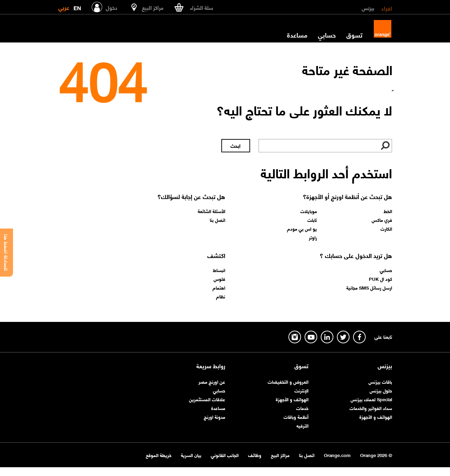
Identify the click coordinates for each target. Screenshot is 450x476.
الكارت (386, 229)
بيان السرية (191, 455)
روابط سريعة (211, 366)
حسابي (327, 35)
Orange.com (337, 455)
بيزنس (368, 8)
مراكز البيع (280, 455)
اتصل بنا (217, 220)
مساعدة (297, 35)
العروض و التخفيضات (288, 381)
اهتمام (219, 287)
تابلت (312, 220)
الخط (388, 211)
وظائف (255, 455)
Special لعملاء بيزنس (371, 399)
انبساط (219, 270)
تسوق (354, 35)
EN (77, 6)
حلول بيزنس (381, 390)
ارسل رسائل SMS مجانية (369, 287)
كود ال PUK (380, 279)
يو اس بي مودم (302, 229)
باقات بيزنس (380, 381)
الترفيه (302, 425)
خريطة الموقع (159, 455)
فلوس (219, 279)
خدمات (302, 408)
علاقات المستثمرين (207, 399)
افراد (387, 8)
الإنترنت (301, 390)
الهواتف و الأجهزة (376, 416)
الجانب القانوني (225, 455)
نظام (221, 296)
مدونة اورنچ (214, 416)
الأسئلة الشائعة (211, 211)
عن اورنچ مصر (212, 381)
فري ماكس (382, 220)
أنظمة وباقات (296, 416)
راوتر (313, 237)
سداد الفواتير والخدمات (371, 408)
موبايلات (309, 211)
